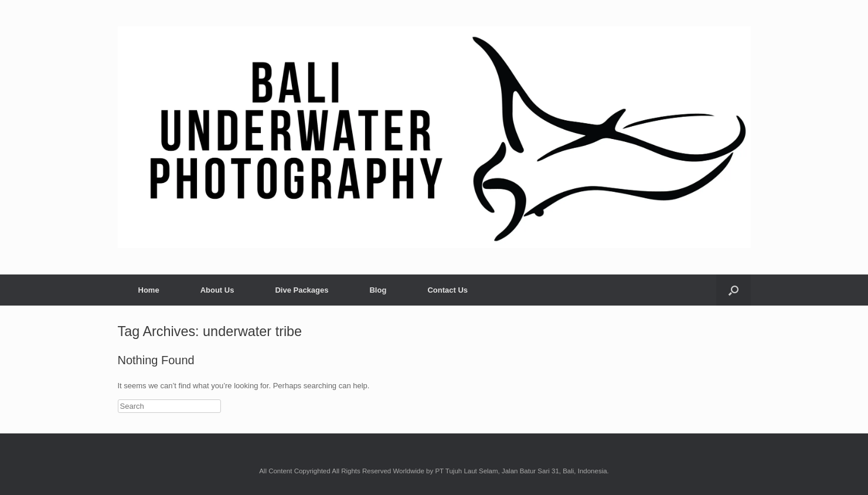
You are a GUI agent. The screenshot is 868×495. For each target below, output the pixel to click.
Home (149, 290)
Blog (378, 290)
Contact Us (447, 290)
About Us (217, 290)
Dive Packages (302, 290)
